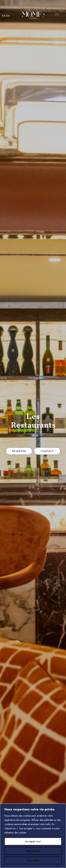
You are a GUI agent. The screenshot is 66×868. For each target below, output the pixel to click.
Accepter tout (33, 841)
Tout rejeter (33, 860)
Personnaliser (33, 851)
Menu (56, 14)
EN (8, 16)
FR (3, 16)
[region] (33, 836)
